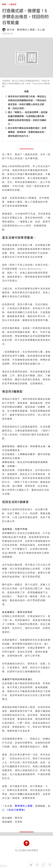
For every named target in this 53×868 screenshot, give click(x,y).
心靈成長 (12, 4)
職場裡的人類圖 (24, 806)
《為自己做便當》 (17, 810)
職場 (4, 4)
